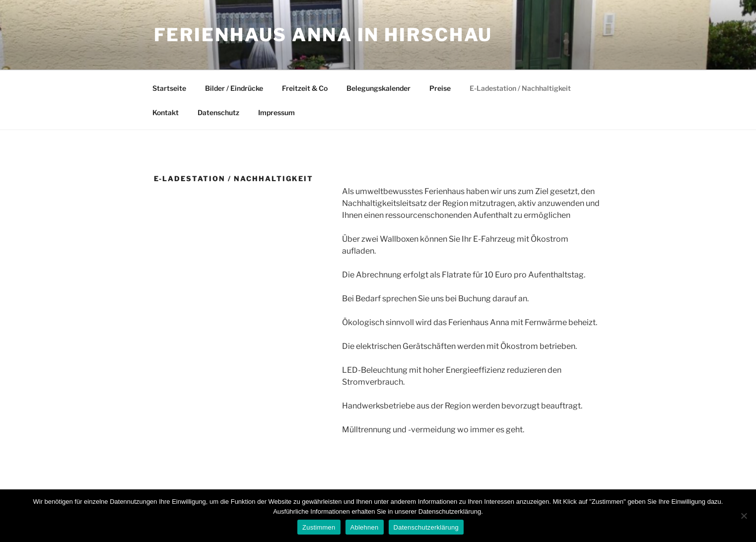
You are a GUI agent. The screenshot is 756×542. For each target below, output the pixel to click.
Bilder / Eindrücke (234, 88)
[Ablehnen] (744, 516)
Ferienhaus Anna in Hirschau (323, 35)
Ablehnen (365, 527)
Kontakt (166, 112)
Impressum (276, 112)
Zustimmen (319, 527)
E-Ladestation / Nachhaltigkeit (520, 88)
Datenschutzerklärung (426, 527)
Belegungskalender (378, 88)
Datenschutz (218, 112)
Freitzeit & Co (305, 88)
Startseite (169, 88)
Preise (440, 88)
